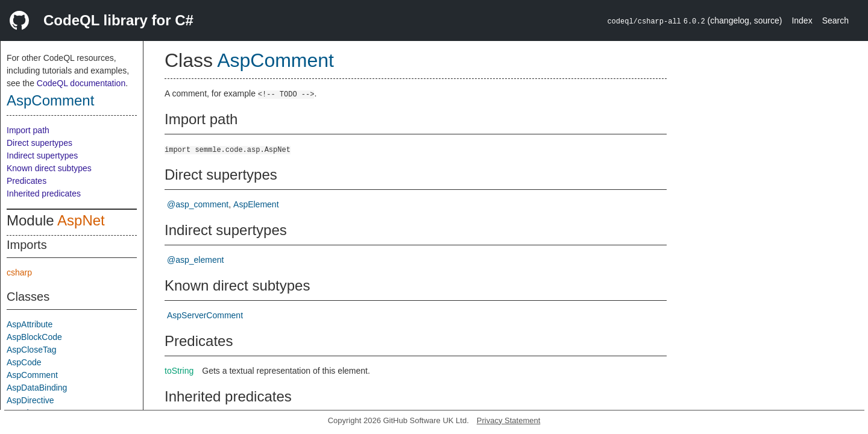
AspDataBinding (37, 388)
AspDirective (30, 400)
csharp (19, 272)
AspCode (24, 362)
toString (179, 371)
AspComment (50, 100)
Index (802, 20)
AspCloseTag (32, 350)
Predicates (27, 181)
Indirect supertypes (42, 156)
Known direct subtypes (49, 168)
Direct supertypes (39, 143)
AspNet (81, 220)
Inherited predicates (44, 193)
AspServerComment (205, 315)
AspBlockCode (34, 337)
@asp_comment (198, 204)
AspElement (256, 204)
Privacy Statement (509, 420)
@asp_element (195, 260)
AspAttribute (30, 324)
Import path (28, 130)
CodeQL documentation (81, 83)
